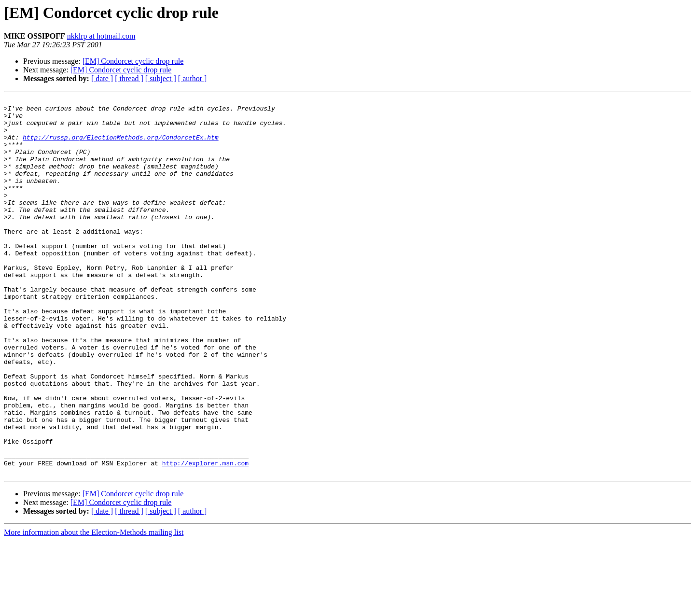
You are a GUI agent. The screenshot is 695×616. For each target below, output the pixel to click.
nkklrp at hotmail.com (101, 36)
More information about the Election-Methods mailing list (94, 608)
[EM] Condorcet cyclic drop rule (133, 61)
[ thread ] (129, 78)
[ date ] (102, 78)
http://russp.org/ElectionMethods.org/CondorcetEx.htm (121, 146)
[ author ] (193, 78)
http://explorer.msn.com (205, 537)
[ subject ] (161, 78)
